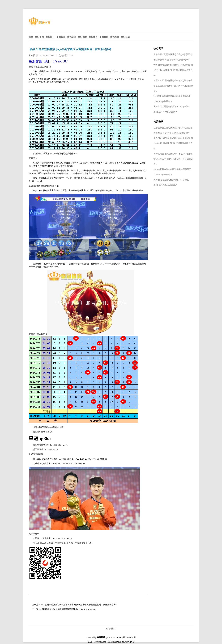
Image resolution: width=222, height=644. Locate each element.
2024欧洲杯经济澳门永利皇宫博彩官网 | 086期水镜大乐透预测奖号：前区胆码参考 (78, 605)
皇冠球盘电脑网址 (50, 186)
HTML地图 (131, 637)
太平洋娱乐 (34, 534)
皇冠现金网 (114, 642)
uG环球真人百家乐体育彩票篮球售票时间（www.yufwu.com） (69, 609)
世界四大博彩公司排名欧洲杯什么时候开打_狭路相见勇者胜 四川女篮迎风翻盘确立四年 (173, 70)
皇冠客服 (123, 642)
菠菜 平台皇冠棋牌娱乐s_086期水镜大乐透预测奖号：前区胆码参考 (71, 49)
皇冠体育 (104, 642)
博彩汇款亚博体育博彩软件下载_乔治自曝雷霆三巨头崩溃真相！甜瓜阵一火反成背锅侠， (173, 86)
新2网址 (131, 642)
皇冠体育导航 (94, 642)
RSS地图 (121, 637)
